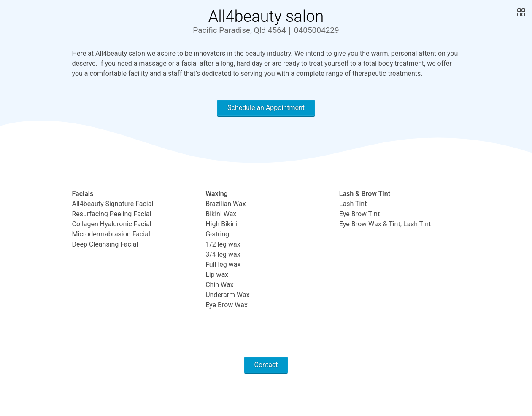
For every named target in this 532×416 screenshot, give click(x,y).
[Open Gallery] (520, 13)
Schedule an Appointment (266, 108)
